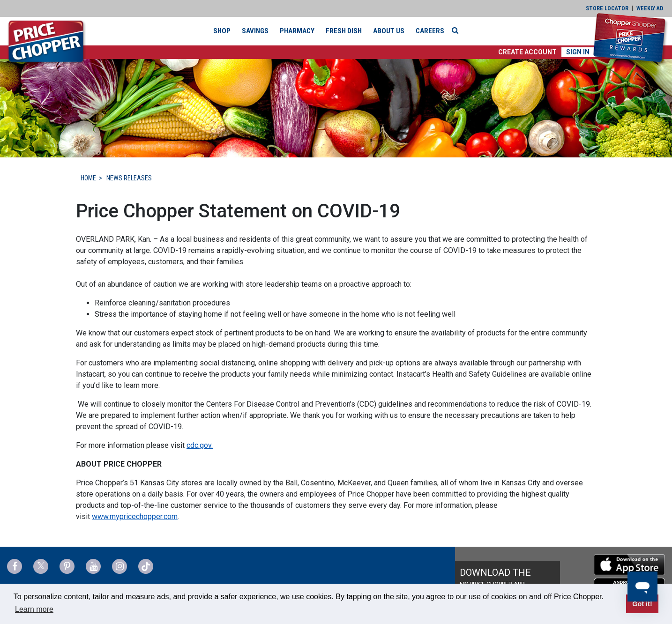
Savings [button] (255, 31)
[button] (527, 52)
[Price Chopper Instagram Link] (119, 566)
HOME (88, 178)
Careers (430, 31)
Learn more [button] (34, 609)
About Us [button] (389, 31)
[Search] (457, 30)
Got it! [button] (642, 604)
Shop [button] (222, 31)
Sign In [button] (578, 52)
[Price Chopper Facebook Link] (15, 566)
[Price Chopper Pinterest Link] (67, 566)
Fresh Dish (344, 31)
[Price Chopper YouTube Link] (93, 566)
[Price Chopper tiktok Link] (146, 566)
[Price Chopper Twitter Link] (41, 566)
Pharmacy (297, 31)
